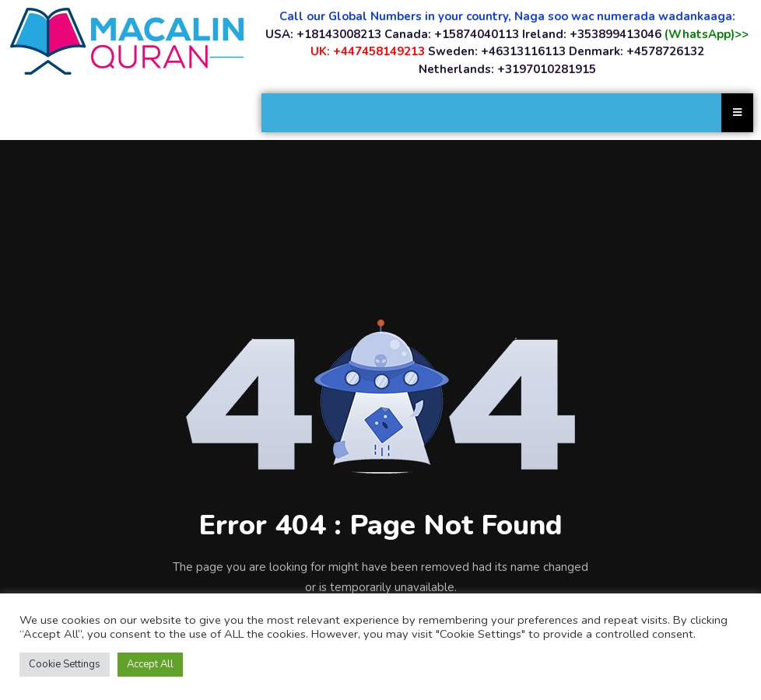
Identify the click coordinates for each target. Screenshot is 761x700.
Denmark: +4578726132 (637, 51)
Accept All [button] (150, 664)
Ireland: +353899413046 (592, 34)
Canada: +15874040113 (452, 34)
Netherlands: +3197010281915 (507, 69)
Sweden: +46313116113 (497, 51)
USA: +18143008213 (323, 34)
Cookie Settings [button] (65, 664)
